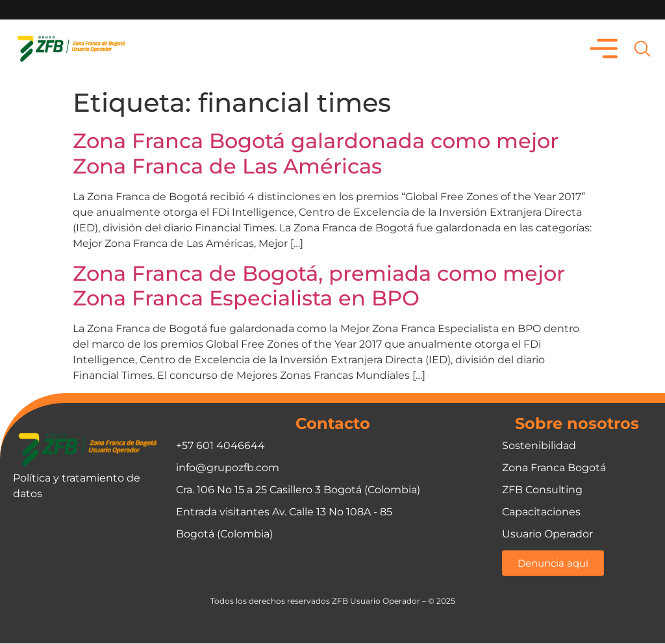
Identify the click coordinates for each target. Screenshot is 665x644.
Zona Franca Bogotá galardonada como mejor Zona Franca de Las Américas (316, 154)
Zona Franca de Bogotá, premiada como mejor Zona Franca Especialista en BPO (319, 286)
